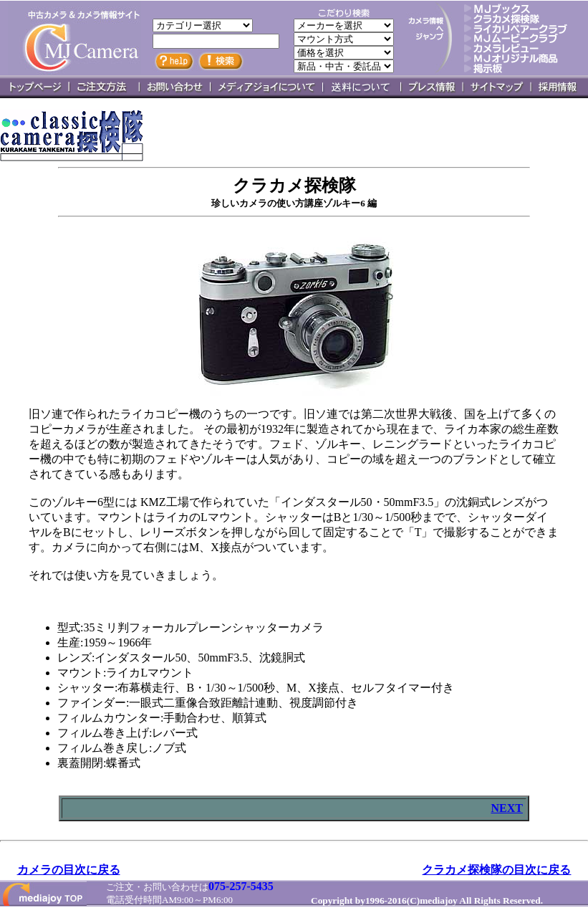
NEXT (506, 808)
